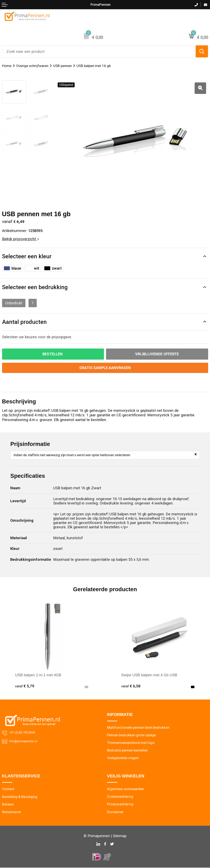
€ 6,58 (131, 686)
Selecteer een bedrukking (35, 287)
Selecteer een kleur (27, 256)
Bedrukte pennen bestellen (127, 750)
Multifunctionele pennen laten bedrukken (138, 728)
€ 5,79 (25, 686)
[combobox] (99, 51)
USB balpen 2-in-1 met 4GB (38, 675)
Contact (8, 789)
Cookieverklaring (120, 797)
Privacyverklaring (120, 805)
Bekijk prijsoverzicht (20, 239)
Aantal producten (24, 322)
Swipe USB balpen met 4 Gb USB (150, 675)
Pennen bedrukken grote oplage (132, 735)
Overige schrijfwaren (32, 66)
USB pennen (62, 66)
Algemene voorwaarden (125, 789)
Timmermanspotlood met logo (131, 743)
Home (7, 66)
